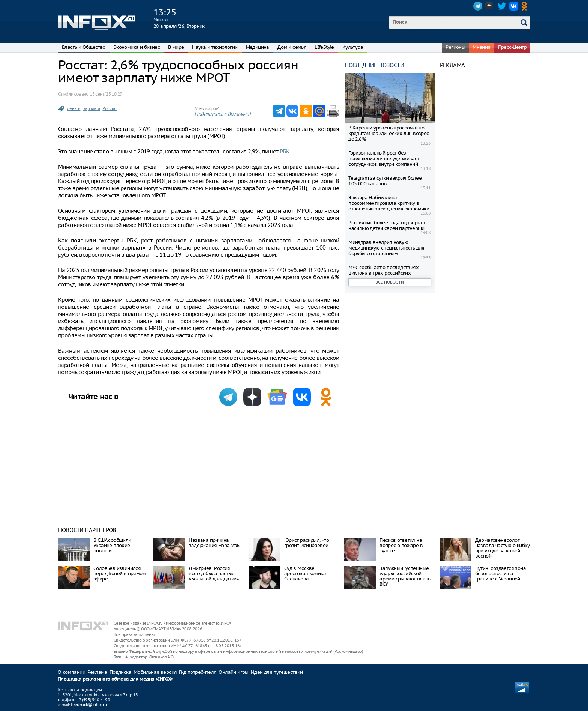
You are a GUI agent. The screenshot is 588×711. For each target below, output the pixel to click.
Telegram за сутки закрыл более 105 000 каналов (385, 181)
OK (526, 6)
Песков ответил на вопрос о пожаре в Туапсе (401, 545)
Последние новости (374, 65)
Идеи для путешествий (277, 672)
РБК (285, 151)
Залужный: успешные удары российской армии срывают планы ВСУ (406, 576)
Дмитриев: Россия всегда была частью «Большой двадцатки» (214, 573)
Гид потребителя (198, 672)
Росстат (109, 108)
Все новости (390, 282)
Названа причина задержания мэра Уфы (214, 543)
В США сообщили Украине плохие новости (112, 545)
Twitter (502, 6)
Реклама (97, 672)
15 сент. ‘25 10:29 (106, 94)
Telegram (478, 6)
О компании (71, 672)
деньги (74, 108)
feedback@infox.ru (89, 705)
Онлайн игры (233, 672)
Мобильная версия (155, 672)
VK (514, 6)
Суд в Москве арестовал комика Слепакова (305, 573)
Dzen (490, 6)
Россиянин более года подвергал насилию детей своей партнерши (387, 225)
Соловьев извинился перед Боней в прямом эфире (120, 573)
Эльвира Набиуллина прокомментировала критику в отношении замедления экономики (389, 203)
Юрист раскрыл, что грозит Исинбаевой (307, 543)
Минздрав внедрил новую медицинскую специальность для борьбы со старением (386, 248)
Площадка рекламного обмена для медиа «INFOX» (116, 679)
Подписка (120, 672)
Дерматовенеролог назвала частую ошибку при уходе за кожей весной (502, 548)
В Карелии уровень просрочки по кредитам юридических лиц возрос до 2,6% (388, 133)
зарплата (91, 108)
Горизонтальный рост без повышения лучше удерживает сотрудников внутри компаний (384, 159)
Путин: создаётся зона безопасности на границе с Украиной (500, 573)
